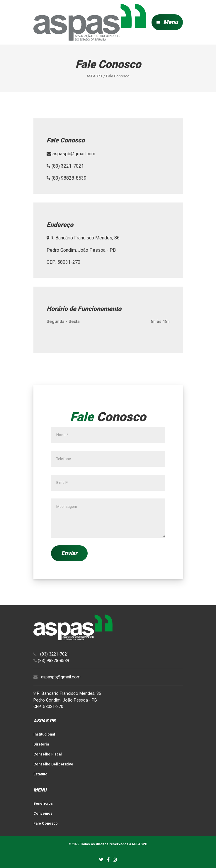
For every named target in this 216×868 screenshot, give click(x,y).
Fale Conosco (46, 823)
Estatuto (40, 774)
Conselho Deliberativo (53, 764)
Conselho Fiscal (48, 754)
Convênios (43, 813)
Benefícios (43, 803)
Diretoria (41, 744)
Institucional (44, 734)
